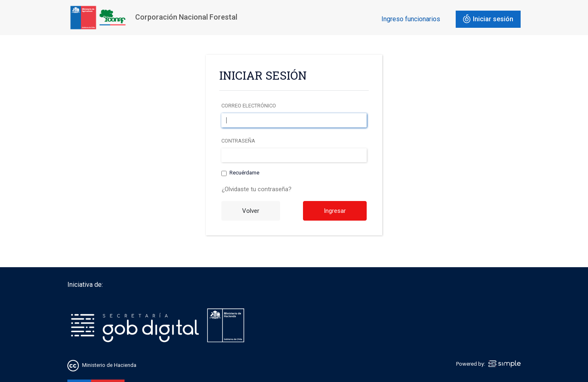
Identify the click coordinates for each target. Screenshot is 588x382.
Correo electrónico (249, 106)
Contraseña (238, 141)
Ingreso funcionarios (411, 19)
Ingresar (335, 211)
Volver (251, 211)
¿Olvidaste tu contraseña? (257, 189)
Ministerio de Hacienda (109, 365)
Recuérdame (244, 173)
